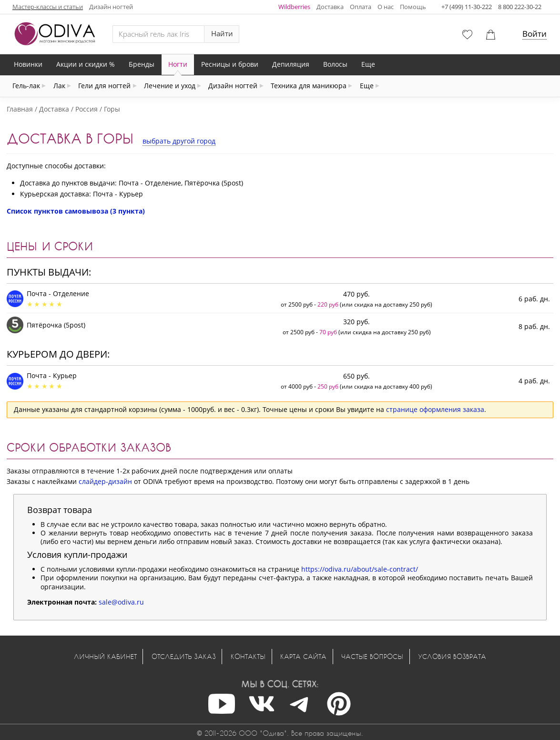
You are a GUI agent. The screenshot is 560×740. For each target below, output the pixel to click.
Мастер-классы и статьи (48, 7)
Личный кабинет (105, 656)
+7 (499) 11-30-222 (467, 7)
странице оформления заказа (435, 409)
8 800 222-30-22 (520, 7)
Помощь (413, 7)
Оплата (361, 7)
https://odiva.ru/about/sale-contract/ (360, 569)
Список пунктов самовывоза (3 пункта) (76, 211)
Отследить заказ (184, 656)
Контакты (248, 656)
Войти (535, 34)
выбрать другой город (179, 141)
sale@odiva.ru (121, 602)
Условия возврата (452, 656)
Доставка (330, 7)
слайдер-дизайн (105, 481)
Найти (222, 34)
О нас (386, 7)
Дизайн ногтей (111, 7)
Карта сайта (303, 656)
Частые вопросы (372, 656)
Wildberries (294, 7)
